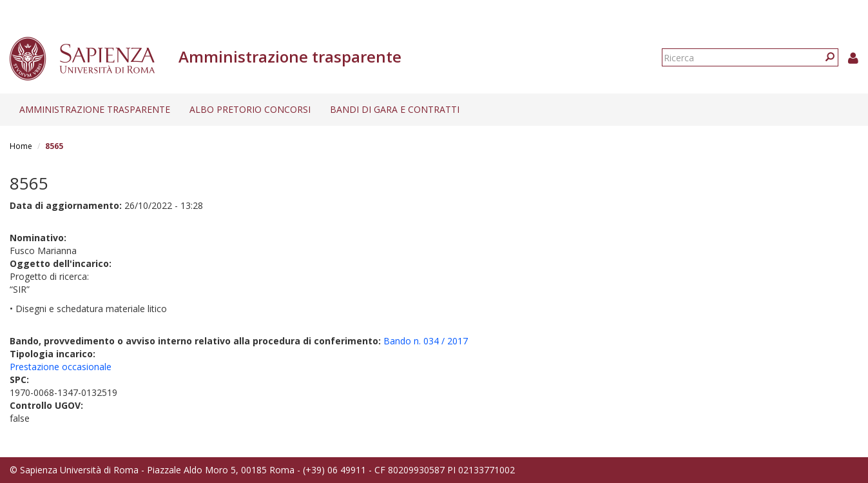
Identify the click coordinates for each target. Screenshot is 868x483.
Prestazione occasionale (61, 367)
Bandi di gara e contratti (395, 109)
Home (21, 146)
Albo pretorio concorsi (250, 109)
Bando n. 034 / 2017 (426, 341)
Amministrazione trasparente (95, 109)
